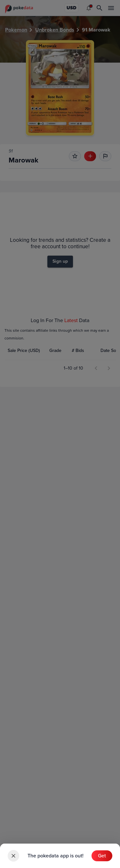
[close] (13, 856)
